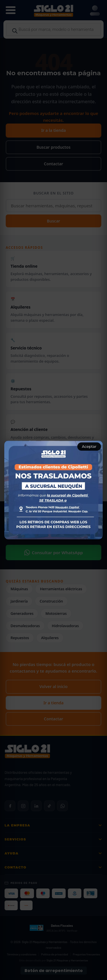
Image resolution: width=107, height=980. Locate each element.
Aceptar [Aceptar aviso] (89, 446)
